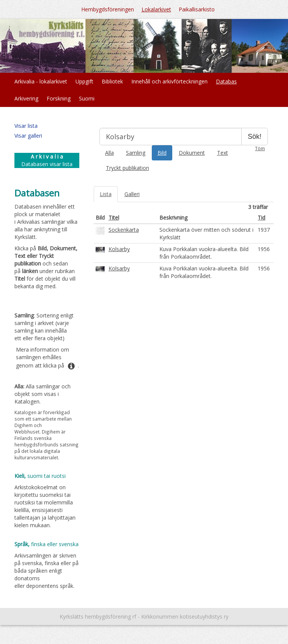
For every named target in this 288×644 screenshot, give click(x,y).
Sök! (255, 137)
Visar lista (26, 126)
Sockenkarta (124, 230)
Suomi (87, 98)
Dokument (192, 153)
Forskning (59, 98)
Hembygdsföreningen (108, 9)
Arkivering (26, 98)
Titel (114, 218)
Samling (136, 153)
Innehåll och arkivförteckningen (169, 81)
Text (223, 153)
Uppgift (84, 81)
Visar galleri (28, 136)
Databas (226, 81)
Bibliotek (112, 81)
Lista (106, 194)
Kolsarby (119, 249)
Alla (109, 153)
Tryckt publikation (127, 168)
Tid (261, 218)
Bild (162, 153)
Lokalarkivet (156, 9)
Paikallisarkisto (197, 9)
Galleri (132, 194)
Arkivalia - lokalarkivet (41, 81)
